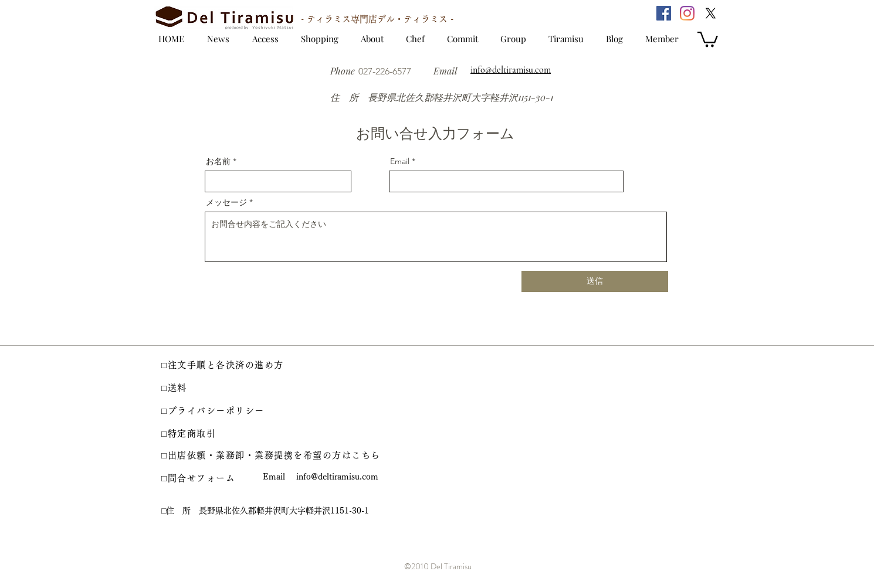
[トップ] (169, 39)
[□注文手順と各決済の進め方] (233, 365)
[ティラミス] (570, 39)
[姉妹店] (518, 39)
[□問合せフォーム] (205, 478)
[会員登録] (664, 39)
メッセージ (226, 202)
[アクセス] (264, 39)
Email (400, 161)
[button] (708, 38)
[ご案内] (375, 38)
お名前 (218, 161)
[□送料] (188, 388)
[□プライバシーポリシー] (217, 411)
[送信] (595, 281)
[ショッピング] (320, 39)
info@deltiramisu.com (337, 477)
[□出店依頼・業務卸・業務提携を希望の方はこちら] (273, 456)
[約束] (465, 39)
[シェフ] (418, 39)
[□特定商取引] (196, 434)
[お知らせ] (216, 39)
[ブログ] (620, 39)
